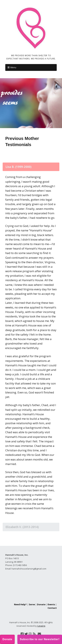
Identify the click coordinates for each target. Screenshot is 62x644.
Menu (13, 67)
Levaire (41, 626)
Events (51, 604)
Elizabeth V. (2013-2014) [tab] (22, 527)
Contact (52, 608)
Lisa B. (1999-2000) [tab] (18, 167)
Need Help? (20, 604)
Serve (32, 604)
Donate (41, 604)
